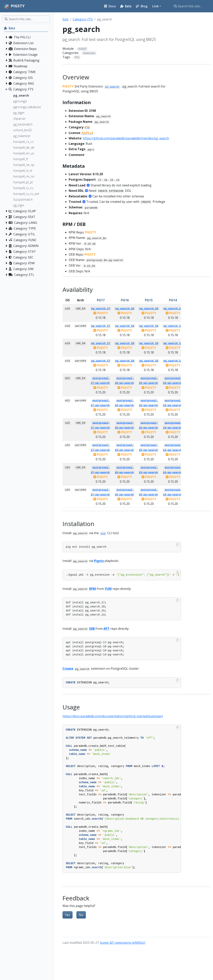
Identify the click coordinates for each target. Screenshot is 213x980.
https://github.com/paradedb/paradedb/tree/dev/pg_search (126, 138)
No (81, 915)
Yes (68, 915)
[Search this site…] (191, 6)
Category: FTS (83, 19)
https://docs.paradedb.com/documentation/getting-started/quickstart (113, 716)
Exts (66, 19)
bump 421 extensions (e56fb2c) (123, 943)
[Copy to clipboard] (177, 544)
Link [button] (156, 6)
